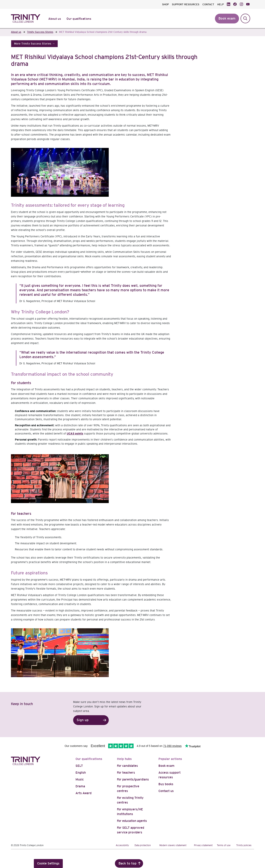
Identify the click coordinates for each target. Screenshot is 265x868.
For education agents (132, 821)
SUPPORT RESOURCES (186, 4)
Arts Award (84, 793)
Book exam (166, 766)
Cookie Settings (48, 863)
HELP (221, 4)
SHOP (165, 4)
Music (80, 779)
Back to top (128, 863)
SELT (79, 766)
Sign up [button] (83, 720)
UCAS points (75, 434)
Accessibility (122, 845)
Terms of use (224, 845)
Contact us (166, 791)
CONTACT (208, 4)
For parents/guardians (133, 779)
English (81, 773)
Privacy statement (203, 845)
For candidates (127, 766)
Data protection (143, 845)
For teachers (126, 773)
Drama (80, 786)
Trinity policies (244, 845)
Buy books (166, 784)
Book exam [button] (227, 18)
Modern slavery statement (173, 845)
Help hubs (124, 759)
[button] (34, 44)
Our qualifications (89, 759)
